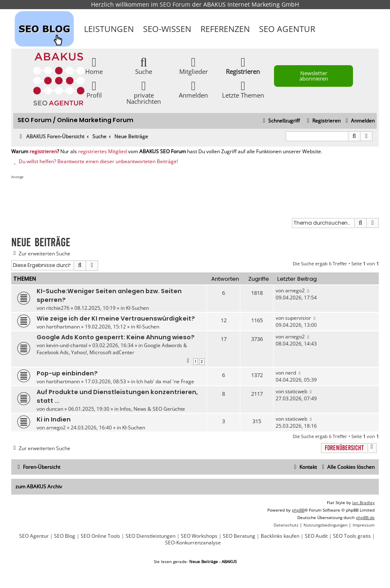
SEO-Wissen (167, 29)
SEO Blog (65, 536)
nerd (291, 373)
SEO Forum (175, 4)
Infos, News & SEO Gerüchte (152, 409)
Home (94, 65)
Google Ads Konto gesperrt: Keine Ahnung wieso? (116, 337)
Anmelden (193, 89)
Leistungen (109, 29)
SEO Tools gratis (352, 536)
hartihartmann (63, 327)
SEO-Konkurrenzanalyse (193, 543)
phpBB (298, 510)
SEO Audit (316, 536)
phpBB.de (365, 517)
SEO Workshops (199, 536)
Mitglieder (194, 65)
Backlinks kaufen (280, 536)
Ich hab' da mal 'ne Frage (165, 381)
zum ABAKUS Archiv (39, 486)
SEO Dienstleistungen (151, 536)
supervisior (298, 318)
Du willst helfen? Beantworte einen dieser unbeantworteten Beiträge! (95, 162)
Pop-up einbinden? (67, 373)
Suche (144, 65)
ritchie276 (58, 308)
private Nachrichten (144, 92)
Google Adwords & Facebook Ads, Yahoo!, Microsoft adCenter (112, 349)
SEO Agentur (287, 29)
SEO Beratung (239, 536)
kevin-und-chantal (67, 345)
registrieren (43, 152)
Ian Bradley (363, 502)
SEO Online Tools (100, 536)
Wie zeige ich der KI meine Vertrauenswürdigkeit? (116, 318)
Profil (94, 89)
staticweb (296, 391)
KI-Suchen (137, 308)
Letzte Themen (243, 89)
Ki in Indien (54, 419)
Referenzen (225, 29)
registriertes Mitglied (102, 152)
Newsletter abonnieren (314, 76)
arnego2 (295, 290)
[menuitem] (359, 121)
